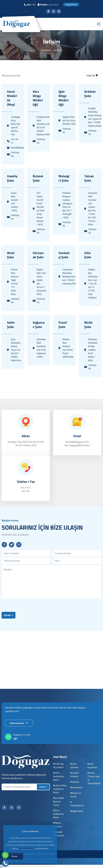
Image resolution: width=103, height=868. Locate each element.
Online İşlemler (19, 723)
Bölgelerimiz (71, 4)
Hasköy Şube (12, 178)
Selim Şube (11, 325)
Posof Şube (63, 325)
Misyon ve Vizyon (76, 795)
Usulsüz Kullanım (75, 775)
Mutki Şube (88, 325)
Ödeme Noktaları (58, 825)
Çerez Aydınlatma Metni (58, 814)
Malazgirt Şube (64, 178)
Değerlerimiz (77, 811)
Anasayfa (46, 50)
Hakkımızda (76, 787)
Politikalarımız (77, 804)
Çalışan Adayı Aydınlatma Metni (60, 789)
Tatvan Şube (89, 178)
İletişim (58, 50)
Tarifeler (75, 782)
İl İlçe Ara (92, 76)
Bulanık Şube (38, 178)
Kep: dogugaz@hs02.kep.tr (77, 445)
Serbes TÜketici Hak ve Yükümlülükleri (94, 778)
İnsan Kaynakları (92, 765)
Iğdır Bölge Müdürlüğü (64, 98)
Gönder (9, 615)
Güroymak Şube (38, 255)
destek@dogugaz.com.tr (77, 442)
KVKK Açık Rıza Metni (59, 765)
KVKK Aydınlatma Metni (58, 776)
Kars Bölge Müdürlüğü (38, 98)
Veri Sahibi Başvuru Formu (58, 801)
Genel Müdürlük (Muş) (12, 98)
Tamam (15, 856)
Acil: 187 (26, 491)
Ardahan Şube (90, 94)
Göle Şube (88, 255)
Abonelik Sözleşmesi (58, 834)
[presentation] (22, 605)
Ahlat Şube (11, 255)
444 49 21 (26, 488)
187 (15, 738)
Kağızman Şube (39, 325)
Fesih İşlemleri (74, 765)
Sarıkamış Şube (64, 255)
